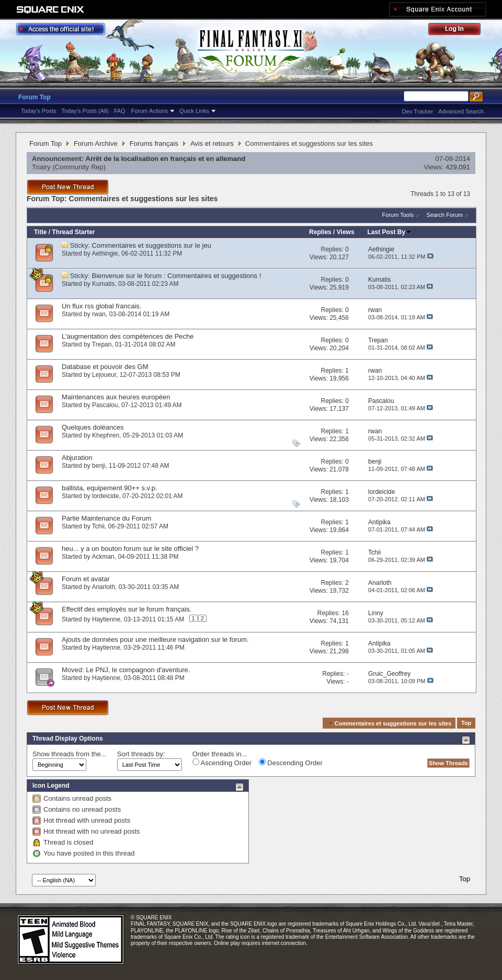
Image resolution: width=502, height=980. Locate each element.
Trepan (102, 344)
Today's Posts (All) (85, 111)
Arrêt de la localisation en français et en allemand (166, 159)
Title (40, 232)
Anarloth (103, 587)
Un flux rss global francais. (101, 306)
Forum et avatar (86, 579)
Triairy (41, 167)
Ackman (103, 557)
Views (346, 232)
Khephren (106, 435)
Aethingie (105, 253)
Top (466, 723)
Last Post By (390, 232)
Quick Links (194, 111)
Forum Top (35, 97)
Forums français (154, 143)
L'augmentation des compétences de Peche (128, 336)
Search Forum (444, 215)
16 (345, 613)
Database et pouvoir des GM (105, 367)
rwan (99, 314)
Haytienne (106, 619)
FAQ (120, 111)
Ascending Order (222, 763)
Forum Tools (398, 215)
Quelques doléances (93, 427)
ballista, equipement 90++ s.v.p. (110, 488)
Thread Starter (73, 232)
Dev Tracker (418, 111)
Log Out (460, 31)
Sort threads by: (141, 754)
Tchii (98, 526)
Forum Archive (96, 143)
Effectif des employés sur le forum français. (127, 609)
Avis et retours (212, 143)
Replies (320, 232)
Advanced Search (461, 111)
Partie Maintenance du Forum (106, 518)
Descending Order (291, 763)
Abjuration (77, 458)
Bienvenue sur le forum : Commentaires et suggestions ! (177, 276)
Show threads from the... (70, 754)
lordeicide (105, 496)
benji (99, 466)
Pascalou (105, 405)
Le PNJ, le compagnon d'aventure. (138, 670)
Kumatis (103, 284)
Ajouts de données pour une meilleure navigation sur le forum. (155, 639)
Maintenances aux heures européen (116, 397)
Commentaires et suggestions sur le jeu (152, 245)
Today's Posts (39, 111)
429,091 (458, 167)
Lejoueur (104, 375)
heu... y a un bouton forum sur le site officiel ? (130, 549)
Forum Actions (150, 111)
